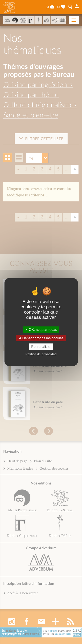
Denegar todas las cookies (41, 338)
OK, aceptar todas (41, 329)
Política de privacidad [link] (41, 354)
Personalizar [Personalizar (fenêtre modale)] (41, 347)
